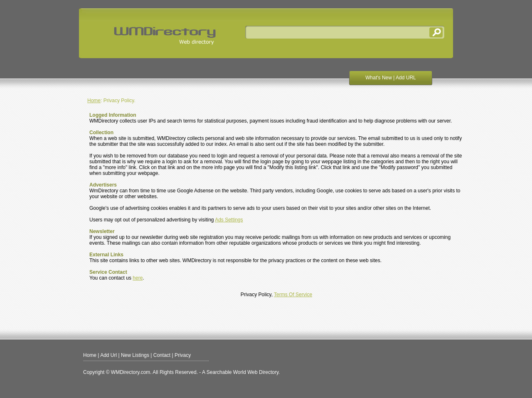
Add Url (108, 355)
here (138, 278)
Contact (162, 355)
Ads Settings (229, 220)
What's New (379, 78)
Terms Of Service (293, 295)
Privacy (183, 355)
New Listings (135, 355)
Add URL (406, 78)
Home (94, 101)
